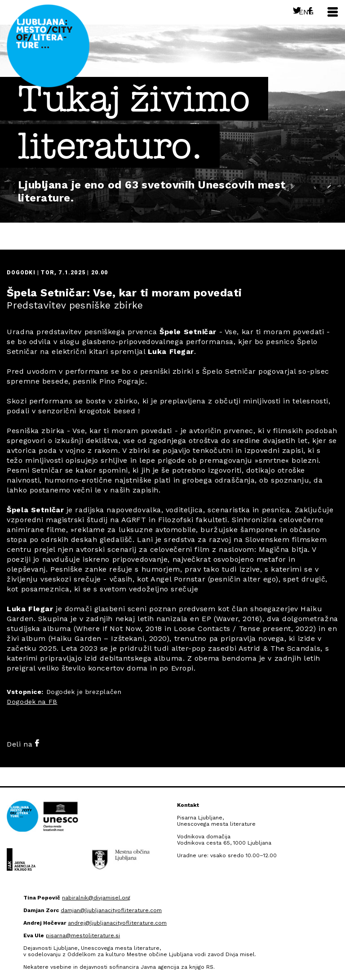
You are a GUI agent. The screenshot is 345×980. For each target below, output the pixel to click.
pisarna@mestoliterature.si (83, 935)
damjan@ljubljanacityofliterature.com (111, 910)
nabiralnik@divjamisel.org (96, 898)
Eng (306, 12)
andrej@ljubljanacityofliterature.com (117, 923)
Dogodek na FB (32, 702)
